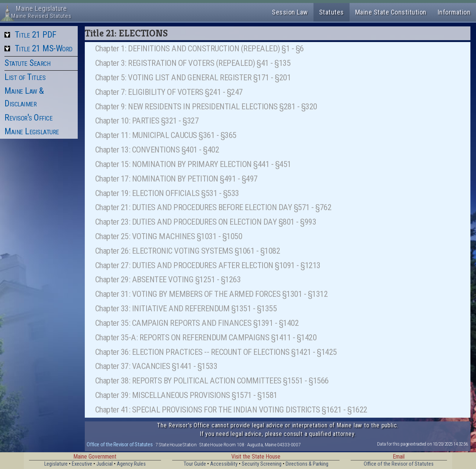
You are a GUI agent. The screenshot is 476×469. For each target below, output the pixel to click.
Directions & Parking (307, 464)
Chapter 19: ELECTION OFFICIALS (147, 193)
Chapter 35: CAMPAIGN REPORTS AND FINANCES (173, 323)
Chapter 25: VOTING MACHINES (145, 236)
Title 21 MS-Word (44, 48)
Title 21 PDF (36, 35)
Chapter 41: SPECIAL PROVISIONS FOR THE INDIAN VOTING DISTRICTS (208, 409)
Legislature (56, 464)
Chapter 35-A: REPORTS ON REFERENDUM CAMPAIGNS (182, 337)
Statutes (332, 12)
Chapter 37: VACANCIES (133, 366)
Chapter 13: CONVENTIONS (138, 150)
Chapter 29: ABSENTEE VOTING (144, 279)
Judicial (104, 464)
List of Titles (25, 77)
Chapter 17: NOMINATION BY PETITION (157, 179)
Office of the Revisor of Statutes (120, 444)
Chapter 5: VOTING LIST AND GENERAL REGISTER (173, 77)
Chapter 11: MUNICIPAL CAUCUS (146, 135)
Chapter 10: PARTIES (127, 121)
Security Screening (262, 464)
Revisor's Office (28, 118)
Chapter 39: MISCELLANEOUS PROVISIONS (163, 395)
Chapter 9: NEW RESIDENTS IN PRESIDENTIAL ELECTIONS (186, 106)
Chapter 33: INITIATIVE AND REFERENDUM (163, 308)
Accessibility (224, 464)
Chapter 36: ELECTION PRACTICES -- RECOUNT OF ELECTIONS (192, 352)
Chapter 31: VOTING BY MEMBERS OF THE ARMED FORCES (188, 294)
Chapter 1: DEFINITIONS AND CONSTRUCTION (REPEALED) (188, 48)
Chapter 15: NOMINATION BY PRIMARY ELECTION (173, 164)
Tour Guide (195, 464)
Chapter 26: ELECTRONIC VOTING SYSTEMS (164, 251)
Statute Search (27, 63)
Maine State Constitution (391, 12)
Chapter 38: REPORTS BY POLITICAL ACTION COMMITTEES (188, 380)
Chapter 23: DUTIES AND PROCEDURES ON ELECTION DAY (186, 222)
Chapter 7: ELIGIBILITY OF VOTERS (149, 92)
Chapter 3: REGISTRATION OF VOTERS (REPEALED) (175, 63)
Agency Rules (131, 464)
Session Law (290, 12)
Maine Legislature (32, 131)
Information (454, 12)
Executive (82, 464)
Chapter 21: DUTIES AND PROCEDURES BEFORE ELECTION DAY (194, 207)
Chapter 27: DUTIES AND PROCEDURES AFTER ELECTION (184, 265)
